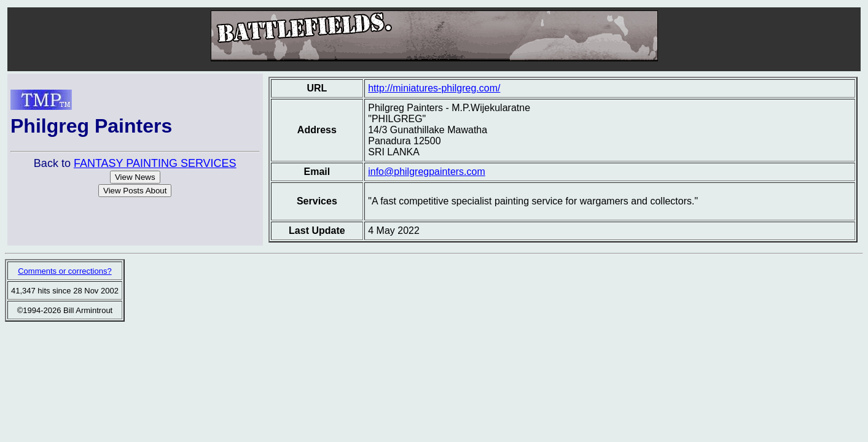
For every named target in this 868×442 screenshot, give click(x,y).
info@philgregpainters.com (427, 172)
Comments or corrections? (65, 271)
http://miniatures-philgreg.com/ (434, 88)
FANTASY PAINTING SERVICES (155, 163)
